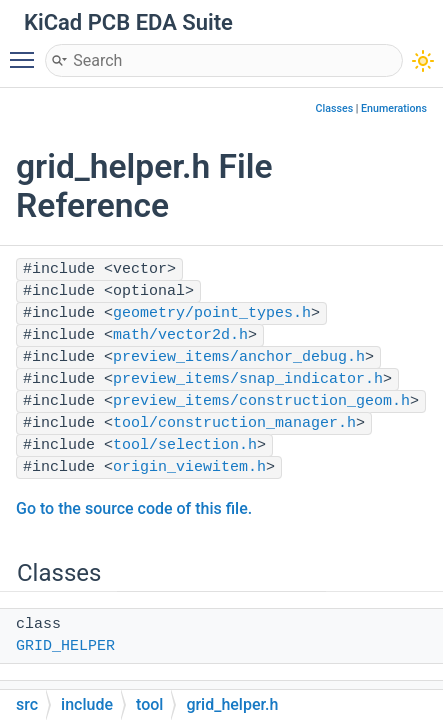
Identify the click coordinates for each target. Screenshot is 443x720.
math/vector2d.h (180, 335)
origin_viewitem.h (189, 467)
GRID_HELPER (65, 646)
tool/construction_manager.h (234, 423)
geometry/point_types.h (212, 313)
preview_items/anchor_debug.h (239, 357)
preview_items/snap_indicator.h (248, 379)
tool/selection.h (185, 445)
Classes (335, 108)
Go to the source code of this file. (134, 508)
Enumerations (394, 108)
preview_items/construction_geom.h (261, 401)
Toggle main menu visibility (27, 51)
